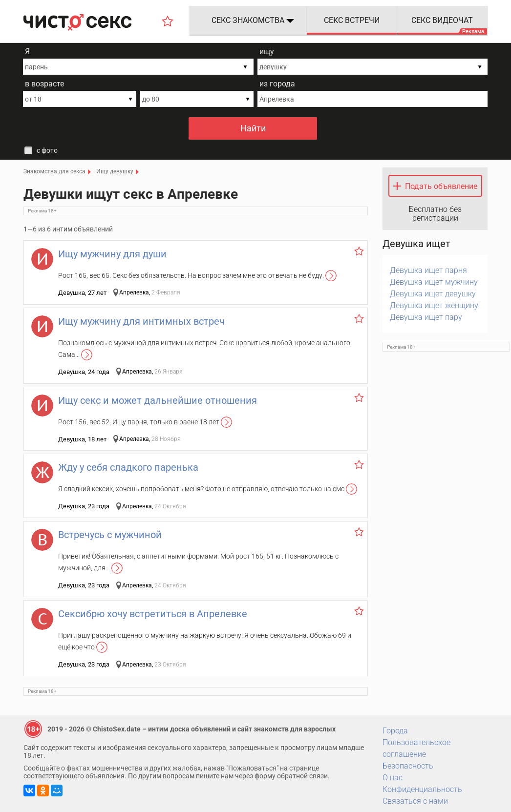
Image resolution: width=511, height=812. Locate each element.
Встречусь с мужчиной (110, 535)
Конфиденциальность (422, 789)
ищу (267, 52)
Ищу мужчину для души (112, 254)
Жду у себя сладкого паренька (128, 467)
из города (277, 84)
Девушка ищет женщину (434, 305)
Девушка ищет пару (426, 317)
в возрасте (44, 84)
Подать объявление (441, 186)
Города (395, 731)
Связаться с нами (415, 801)
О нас (393, 778)
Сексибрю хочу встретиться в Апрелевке (153, 614)
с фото (47, 150)
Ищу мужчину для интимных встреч (141, 321)
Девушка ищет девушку (433, 294)
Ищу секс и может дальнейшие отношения (158, 400)
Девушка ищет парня (428, 270)
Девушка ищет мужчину (434, 282)
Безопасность (408, 766)
